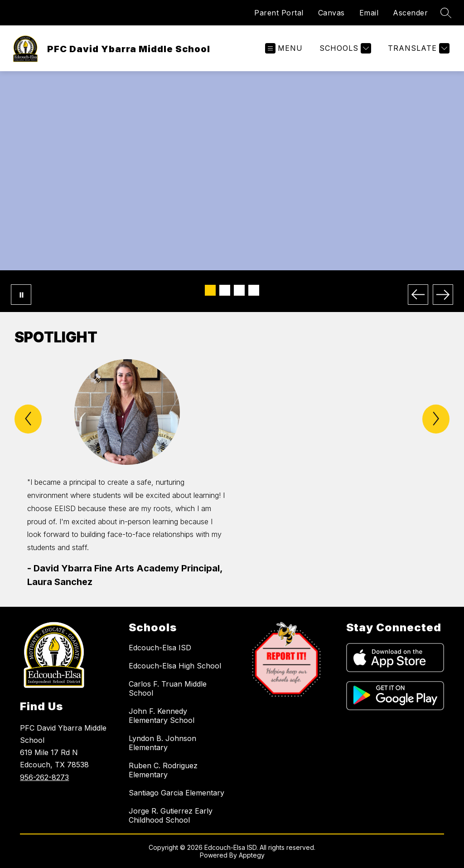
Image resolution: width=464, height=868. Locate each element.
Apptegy (252, 855)
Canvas (331, 13)
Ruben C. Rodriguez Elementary (163, 770)
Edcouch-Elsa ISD (160, 648)
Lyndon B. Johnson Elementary (162, 743)
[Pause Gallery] (21, 295)
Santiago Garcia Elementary (176, 793)
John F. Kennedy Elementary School (162, 716)
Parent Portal (279, 13)
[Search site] (446, 13)
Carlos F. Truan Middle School (168, 688)
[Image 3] (239, 290)
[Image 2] (225, 290)
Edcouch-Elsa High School (175, 666)
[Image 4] (254, 290)
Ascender (410, 13)
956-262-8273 (44, 777)
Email (369, 13)
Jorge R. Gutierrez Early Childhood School (171, 815)
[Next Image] (443, 295)
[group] (127, 474)
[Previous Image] (418, 295)
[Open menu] (284, 48)
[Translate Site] (418, 48)
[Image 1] (210, 290)
